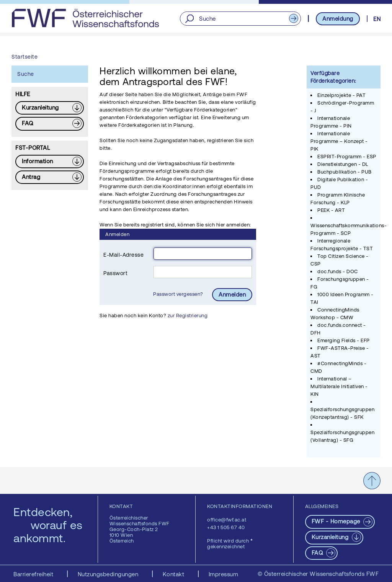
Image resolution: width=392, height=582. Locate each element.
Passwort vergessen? (179, 294)
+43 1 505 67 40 (226, 527)
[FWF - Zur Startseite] (85, 18)
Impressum (224, 574)
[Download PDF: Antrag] (50, 177)
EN (377, 19)
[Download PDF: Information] (50, 161)
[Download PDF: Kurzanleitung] (50, 108)
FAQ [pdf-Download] (318, 553)
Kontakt (174, 574)
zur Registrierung (188, 316)
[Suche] (240, 19)
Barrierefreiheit (34, 574)
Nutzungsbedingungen (109, 574)
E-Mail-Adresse (123, 255)
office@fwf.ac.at (227, 520)
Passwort (115, 273)
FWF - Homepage (337, 521)
